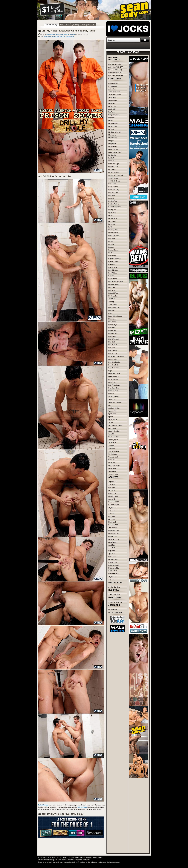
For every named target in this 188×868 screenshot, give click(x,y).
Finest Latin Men (114, 236)
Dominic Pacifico (114, 204)
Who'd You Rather (114, 466)
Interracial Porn (113, 293)
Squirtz (111, 423)
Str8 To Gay (112, 428)
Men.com (63, 37)
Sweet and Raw (113, 437)
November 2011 (113, 568)
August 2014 (112, 482)
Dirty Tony (112, 195)
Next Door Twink (114, 368)
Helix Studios (113, 279)
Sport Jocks (112, 414)
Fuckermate (112, 256)
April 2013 (112, 519)
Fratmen (111, 247)
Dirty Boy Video (113, 193)
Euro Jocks (112, 221)
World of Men (113, 468)
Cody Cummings (114, 172)
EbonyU (111, 216)
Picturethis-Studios (114, 374)
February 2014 (113, 496)
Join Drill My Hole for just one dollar (55, 176)
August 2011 (112, 577)
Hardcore (66, 34)
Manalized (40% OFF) (115, 64)
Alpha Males (112, 98)
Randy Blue (112, 382)
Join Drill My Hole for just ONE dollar (62, 814)
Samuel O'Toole (113, 397)
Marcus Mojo (113, 325)
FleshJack (112, 239)
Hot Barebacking (114, 285)
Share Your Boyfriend (115, 402)
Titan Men (112, 448)
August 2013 (112, 508)
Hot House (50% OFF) (116, 76)
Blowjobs (111, 141)
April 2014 (112, 490)
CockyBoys (112, 170)
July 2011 (111, 580)
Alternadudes (113, 101)
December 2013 (113, 502)
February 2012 (113, 559)
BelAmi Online (113, 124)
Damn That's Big (114, 190)
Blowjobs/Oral (113, 144)
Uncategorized (113, 457)
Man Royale (112, 322)
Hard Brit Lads (113, 270)
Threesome (112, 443)
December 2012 (113, 531)
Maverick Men (113, 333)
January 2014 (113, 499)
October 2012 (113, 536)
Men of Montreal (114, 339)
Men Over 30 (113, 345)
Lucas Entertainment (115, 316)
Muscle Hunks (113, 351)
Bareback (111, 118)
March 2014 (112, 493)
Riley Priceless (113, 391)
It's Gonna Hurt (113, 296)
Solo (110, 405)
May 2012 (112, 551)
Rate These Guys (114, 385)
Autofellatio (112, 109)
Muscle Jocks (113, 354)
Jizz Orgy (111, 302)
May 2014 (112, 488)
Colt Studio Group (114, 181)
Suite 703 (111, 434)
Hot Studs (112, 290)
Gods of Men (113, 267)
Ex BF (110, 227)
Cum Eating (112, 184)
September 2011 (114, 574)
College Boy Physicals (116, 175)
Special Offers (113, 411)
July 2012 (111, 545)
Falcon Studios (113, 233)
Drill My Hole (59, 34)
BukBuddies (112, 155)
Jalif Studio (112, 299)
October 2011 (113, 571)
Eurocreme (112, 224)
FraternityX (112, 244)
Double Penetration (115, 207)
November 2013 (113, 505)
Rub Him (111, 394)
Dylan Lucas (112, 213)
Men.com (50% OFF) (115, 70)
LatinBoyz (112, 310)
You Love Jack (113, 474)
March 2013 (112, 522)
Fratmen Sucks (113, 250)
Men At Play (112, 336)
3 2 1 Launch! (113, 86)
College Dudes (113, 178)
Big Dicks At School (115, 132)
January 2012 (113, 562)
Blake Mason (113, 138)
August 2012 (112, 542)
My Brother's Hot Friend (116, 356)
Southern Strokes (114, 408)
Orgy (110, 371)
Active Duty (112, 89)
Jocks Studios (113, 305)
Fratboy (111, 241)
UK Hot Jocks (113, 454)
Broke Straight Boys (115, 152)
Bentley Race (113, 126)
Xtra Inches (112, 471)
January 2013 (113, 528)
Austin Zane (112, 106)
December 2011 (113, 565)
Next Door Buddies (114, 362)
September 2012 (114, 539)
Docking (111, 198)
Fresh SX (111, 253)
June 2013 (112, 513)
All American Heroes (115, 95)
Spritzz (111, 417)
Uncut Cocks (112, 460)
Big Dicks (111, 129)
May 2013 (112, 516)
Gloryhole (111, 264)
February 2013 (113, 525)
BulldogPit (112, 158)
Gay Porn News (113, 262)
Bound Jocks (113, 147)
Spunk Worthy (113, 420)
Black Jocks (112, 135)
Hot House (112, 287)
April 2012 (112, 554)
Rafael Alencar (70, 37)
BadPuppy (112, 112)
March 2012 (112, 557)
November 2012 (113, 534)
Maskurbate (112, 331)
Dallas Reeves (113, 187)
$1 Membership (51, 34)
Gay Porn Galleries (114, 259)
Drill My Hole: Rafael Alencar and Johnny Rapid (68, 31)
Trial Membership (114, 451)
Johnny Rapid (55, 37)
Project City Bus (113, 377)
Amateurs (111, 103)
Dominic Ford (113, 201)
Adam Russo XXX (114, 92)
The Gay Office (113, 440)
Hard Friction (113, 273)
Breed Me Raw (113, 149)
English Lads (113, 218)
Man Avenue (112, 319)
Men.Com (72, 34)
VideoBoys (112, 463)
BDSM (110, 121)
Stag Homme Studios (115, 425)
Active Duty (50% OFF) (116, 67)
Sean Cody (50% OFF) (116, 73)
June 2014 (112, 485)
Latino (110, 313)
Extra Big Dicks (113, 230)
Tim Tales (111, 445)
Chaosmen (112, 161)
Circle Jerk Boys (114, 164)
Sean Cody (112, 400)
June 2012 (112, 548)
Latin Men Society (114, 308)
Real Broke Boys (114, 388)
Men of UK (112, 342)
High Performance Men (116, 282)
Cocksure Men (113, 167)
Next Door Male (113, 365)
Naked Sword (113, 359)
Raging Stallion (113, 379)
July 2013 (111, 511)
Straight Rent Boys (114, 431)
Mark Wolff (112, 328)
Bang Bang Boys (114, 115)
